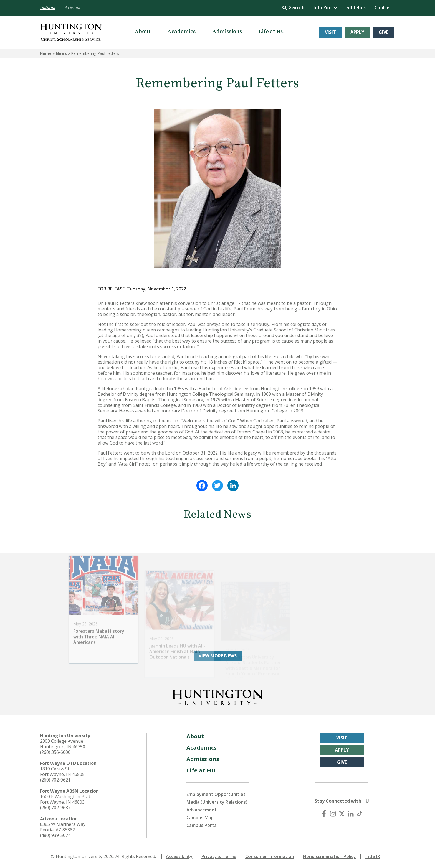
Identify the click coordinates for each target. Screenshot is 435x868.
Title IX (372, 856)
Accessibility (179, 856)
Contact (383, 8)
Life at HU (272, 32)
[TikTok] (360, 814)
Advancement (202, 810)
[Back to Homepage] (217, 696)
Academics (181, 32)
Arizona (73, 8)
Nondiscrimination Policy (329, 856)
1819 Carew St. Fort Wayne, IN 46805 (62, 772)
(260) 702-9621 (55, 780)
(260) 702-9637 (55, 808)
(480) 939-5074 (55, 835)
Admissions (227, 32)
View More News (218, 656)
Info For (325, 8)
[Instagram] (333, 814)
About (143, 32)
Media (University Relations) (217, 802)
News (61, 53)
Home (46, 53)
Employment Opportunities (216, 794)
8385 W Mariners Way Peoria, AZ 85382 (63, 827)
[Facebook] (324, 814)
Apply (357, 32)
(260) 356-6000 (55, 752)
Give (384, 32)
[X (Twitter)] (342, 814)
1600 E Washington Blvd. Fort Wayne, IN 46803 (65, 799)
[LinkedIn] (351, 814)
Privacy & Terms (219, 856)
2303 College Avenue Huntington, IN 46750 (63, 744)
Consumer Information (270, 856)
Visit (330, 32)
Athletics (356, 8)
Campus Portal (202, 825)
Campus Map (200, 818)
